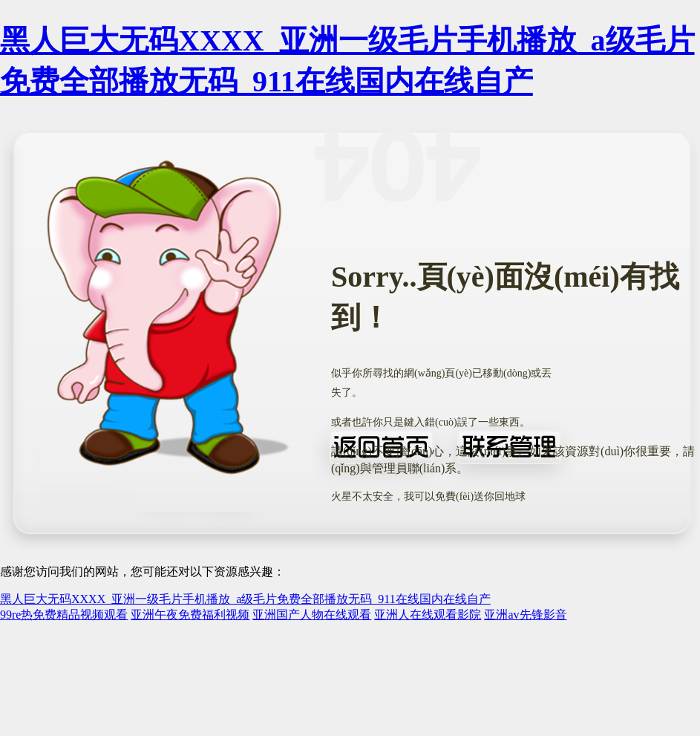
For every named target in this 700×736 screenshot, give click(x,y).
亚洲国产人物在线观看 (312, 615)
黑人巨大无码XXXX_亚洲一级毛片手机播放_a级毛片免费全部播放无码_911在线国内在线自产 (245, 599)
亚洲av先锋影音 (525, 615)
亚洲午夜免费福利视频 (190, 615)
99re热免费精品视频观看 (64, 615)
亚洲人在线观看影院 (428, 615)
